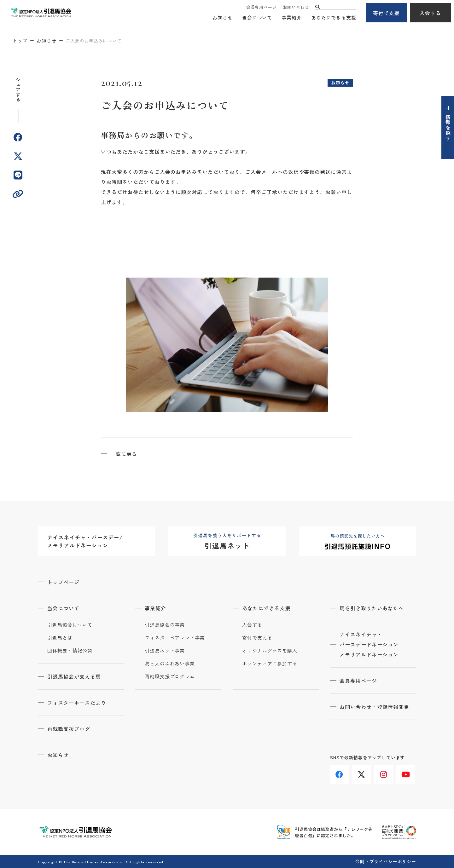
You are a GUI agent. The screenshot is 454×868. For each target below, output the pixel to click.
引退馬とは (60, 638)
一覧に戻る (124, 454)
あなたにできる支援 (334, 17)
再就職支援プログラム (170, 676)
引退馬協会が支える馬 (74, 676)
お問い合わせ (296, 7)
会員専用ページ (261, 7)
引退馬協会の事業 (165, 625)
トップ (20, 41)
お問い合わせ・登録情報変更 (374, 707)
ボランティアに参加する (270, 664)
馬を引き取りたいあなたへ (372, 608)
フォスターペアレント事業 (175, 638)
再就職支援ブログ (69, 729)
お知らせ (223, 17)
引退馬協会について (70, 625)
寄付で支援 (386, 13)
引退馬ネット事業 (165, 651)
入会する (430, 13)
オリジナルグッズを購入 (270, 651)
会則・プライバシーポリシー (386, 861)
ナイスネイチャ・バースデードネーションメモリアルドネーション (369, 644)
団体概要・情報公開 (70, 651)
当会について (257, 17)
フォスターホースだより (77, 703)
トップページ (63, 582)
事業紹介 (292, 17)
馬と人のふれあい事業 (170, 664)
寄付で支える (257, 638)
